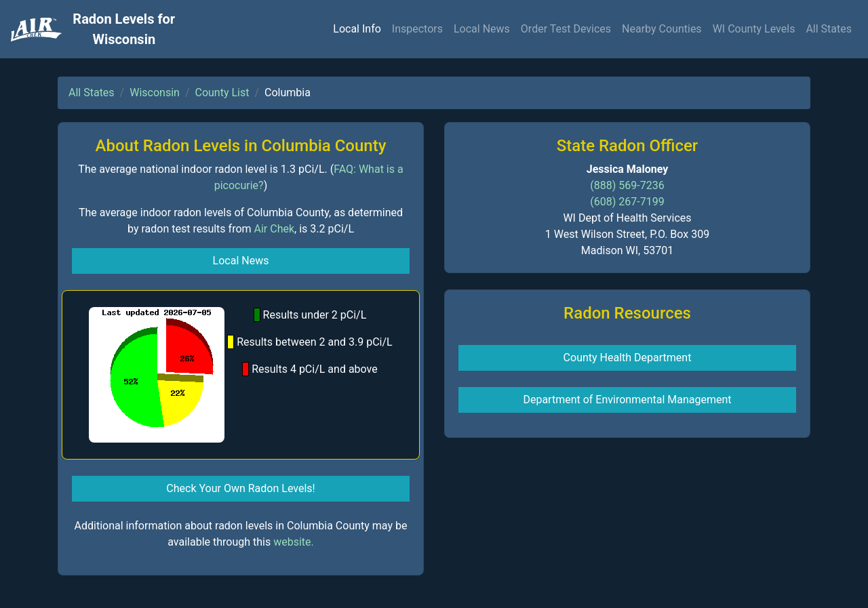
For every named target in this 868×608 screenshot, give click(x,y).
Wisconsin (155, 93)
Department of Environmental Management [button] (627, 400)
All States (829, 29)
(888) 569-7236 (627, 185)
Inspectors (417, 29)
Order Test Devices (566, 29)
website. (294, 542)
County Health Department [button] (628, 358)
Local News (482, 29)
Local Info (357, 29)
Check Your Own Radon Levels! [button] (240, 488)
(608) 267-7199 (627, 202)
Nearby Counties (662, 29)
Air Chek (275, 229)
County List (222, 93)
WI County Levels (754, 29)
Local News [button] (241, 261)
